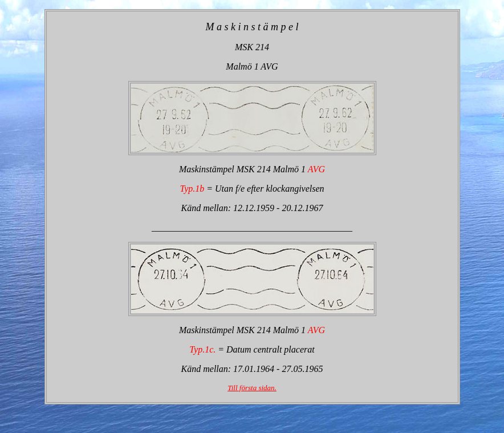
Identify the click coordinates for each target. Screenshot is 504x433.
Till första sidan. (252, 388)
